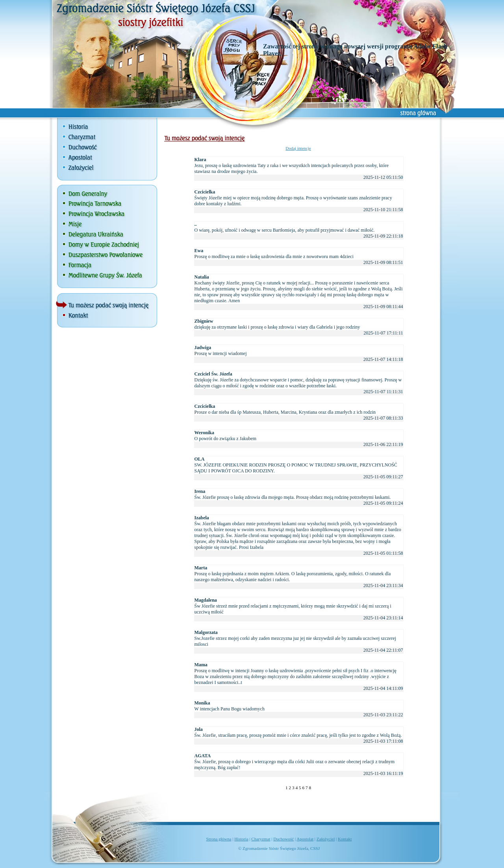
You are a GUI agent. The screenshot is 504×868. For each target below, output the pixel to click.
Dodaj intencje (298, 148)
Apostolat (305, 839)
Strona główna (219, 839)
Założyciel (326, 839)
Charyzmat (261, 839)
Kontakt (345, 839)
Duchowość (283, 839)
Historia (241, 839)
